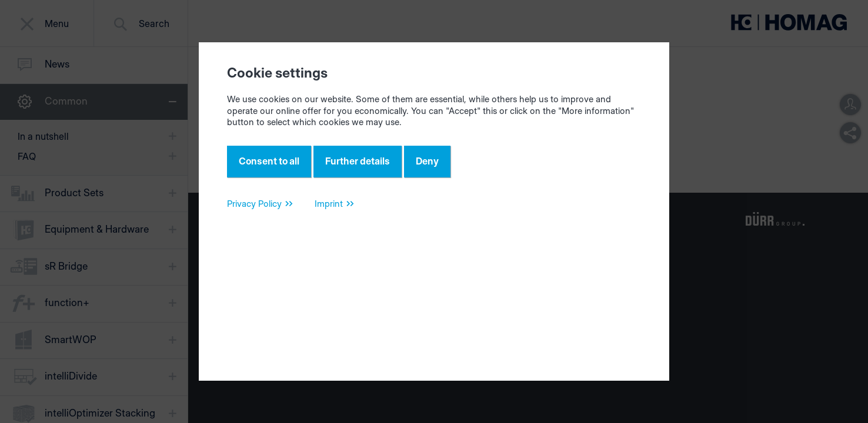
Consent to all (269, 161)
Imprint (329, 204)
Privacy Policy (254, 204)
